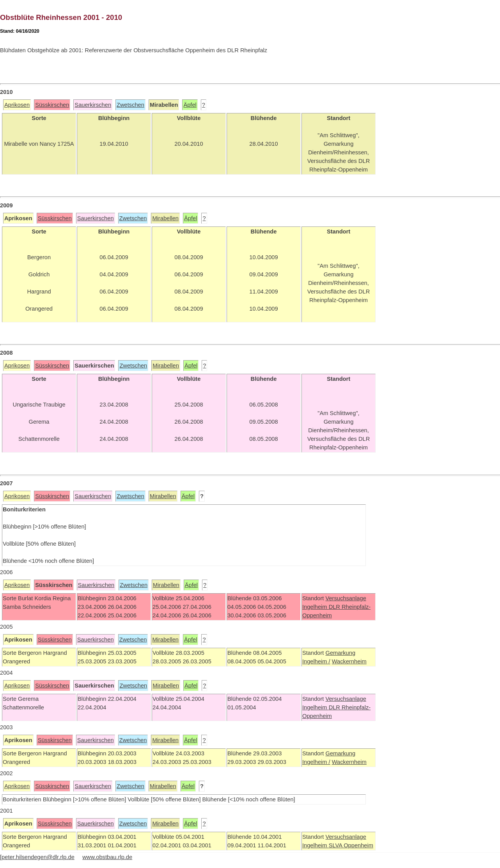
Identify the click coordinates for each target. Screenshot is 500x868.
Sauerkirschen (93, 105)
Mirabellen (165, 218)
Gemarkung (340, 653)
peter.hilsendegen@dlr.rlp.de (38, 857)
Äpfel (190, 105)
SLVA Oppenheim (351, 845)
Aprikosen (17, 105)
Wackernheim (349, 661)
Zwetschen (130, 105)
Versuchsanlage (346, 598)
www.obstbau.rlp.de (107, 857)
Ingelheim (316, 607)
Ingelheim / (316, 661)
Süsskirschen (52, 105)
